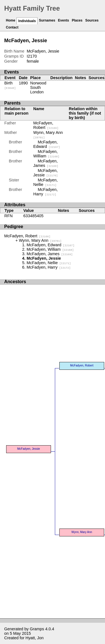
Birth (10, 85)
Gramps (37, 629)
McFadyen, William (46, 154)
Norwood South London (38, 87)
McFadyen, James (46, 163)
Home (11, 20)
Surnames (47, 20)
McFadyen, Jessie (46, 173)
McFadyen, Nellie (46, 182)
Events (63, 20)
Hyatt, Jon (35, 638)
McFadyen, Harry (46, 192)
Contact (12, 27)
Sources (92, 20)
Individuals (27, 21)
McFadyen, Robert (46, 125)
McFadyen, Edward (47, 144)
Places (77, 20)
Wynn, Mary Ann (40, 240)
